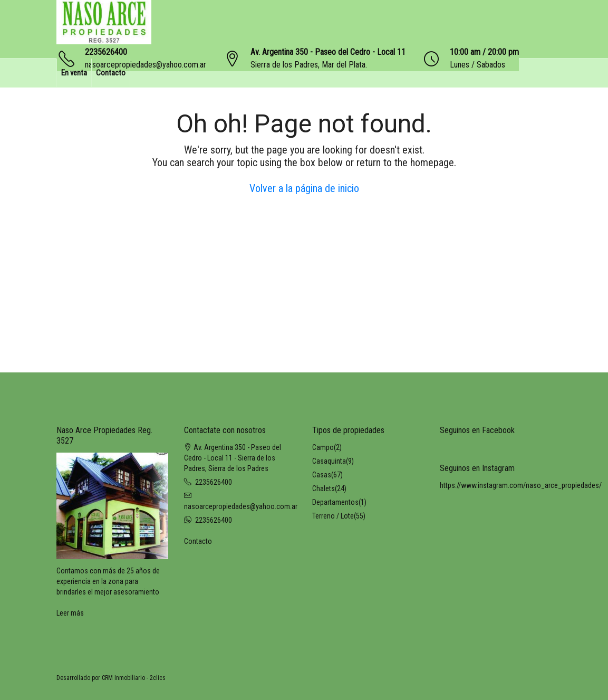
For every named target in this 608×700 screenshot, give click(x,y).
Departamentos (335, 502)
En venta (74, 73)
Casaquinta (329, 461)
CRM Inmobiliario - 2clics (134, 678)
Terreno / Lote (333, 516)
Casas (322, 475)
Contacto (111, 73)
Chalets (324, 488)
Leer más (70, 613)
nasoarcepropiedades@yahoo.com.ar (241, 506)
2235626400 (106, 52)
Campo (323, 447)
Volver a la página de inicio (304, 188)
